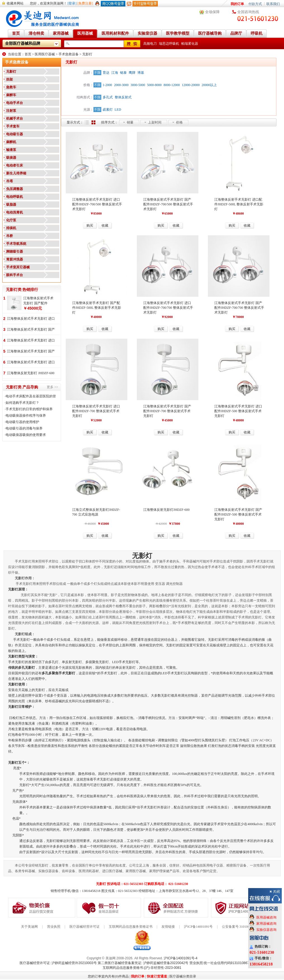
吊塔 (10, 181)
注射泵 (11, 111)
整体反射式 (123, 97)
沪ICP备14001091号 (198, 927)
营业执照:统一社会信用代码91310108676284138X (227, 963)
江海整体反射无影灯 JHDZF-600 (31, 373)
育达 (106, 73)
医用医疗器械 (45, 54)
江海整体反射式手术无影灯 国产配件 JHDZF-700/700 (31, 330)
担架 (10, 79)
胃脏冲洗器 (15, 259)
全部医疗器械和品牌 (23, 43)
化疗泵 (11, 220)
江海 (115, 73)
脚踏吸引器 (15, 251)
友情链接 (168, 927)
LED (118, 110)
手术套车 (13, 126)
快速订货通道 (157, 976)
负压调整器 (15, 189)
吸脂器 (11, 205)
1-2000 (107, 85)
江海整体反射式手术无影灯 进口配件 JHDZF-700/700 (31, 341)
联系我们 (273, 4)
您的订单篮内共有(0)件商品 (108, 976)
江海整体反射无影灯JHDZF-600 (166, 510)
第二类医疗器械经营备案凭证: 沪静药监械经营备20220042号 (143, 963)
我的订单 (237, 4)
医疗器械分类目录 (183, 976)
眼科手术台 (15, 275)
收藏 (105, 226)
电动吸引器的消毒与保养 (24, 428)
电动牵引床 (15, 165)
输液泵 (11, 150)
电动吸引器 (15, 134)
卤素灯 (108, 110)
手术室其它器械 (18, 267)
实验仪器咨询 (266, 930)
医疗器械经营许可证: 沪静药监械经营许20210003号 (58, 963)
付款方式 (255, 4)
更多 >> (52, 387)
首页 (28, 54)
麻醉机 (11, 142)
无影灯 (87, 54)
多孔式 (108, 97)
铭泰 (123, 73)
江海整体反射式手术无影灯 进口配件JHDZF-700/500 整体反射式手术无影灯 (97, 204)
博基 (141, 73)
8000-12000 (172, 85)
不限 (97, 73)
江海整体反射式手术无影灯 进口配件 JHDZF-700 (31, 319)
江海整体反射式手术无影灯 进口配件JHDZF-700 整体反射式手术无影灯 (96, 411)
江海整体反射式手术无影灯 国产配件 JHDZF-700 (38, 301)
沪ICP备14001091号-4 (180, 958)
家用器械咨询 (266, 924)
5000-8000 (154, 85)
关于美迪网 (29, 927)
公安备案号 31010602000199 (242, 927)
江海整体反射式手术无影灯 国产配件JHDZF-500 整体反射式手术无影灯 (238, 514)
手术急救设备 (69, 54)
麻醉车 (11, 95)
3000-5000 (138, 85)
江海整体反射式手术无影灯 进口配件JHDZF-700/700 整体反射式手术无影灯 (168, 308)
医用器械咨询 (266, 917)
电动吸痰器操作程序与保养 (26, 416)
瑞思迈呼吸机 (169, 44)
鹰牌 (132, 73)
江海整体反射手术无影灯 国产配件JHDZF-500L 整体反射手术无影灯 (97, 308)
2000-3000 (121, 85)
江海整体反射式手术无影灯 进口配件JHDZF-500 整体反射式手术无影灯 (238, 411)
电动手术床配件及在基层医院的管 (31, 396)
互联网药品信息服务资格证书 (131, 927)
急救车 (11, 87)
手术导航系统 (16, 244)
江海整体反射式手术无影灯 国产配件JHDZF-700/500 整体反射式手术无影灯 (168, 204)
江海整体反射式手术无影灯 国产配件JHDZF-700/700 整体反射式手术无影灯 (239, 308)
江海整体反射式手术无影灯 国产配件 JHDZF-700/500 (31, 352)
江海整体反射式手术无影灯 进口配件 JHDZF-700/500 (31, 363)
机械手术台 (15, 118)
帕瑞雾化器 (190, 44)
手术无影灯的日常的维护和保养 (29, 409)
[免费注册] (85, 3)
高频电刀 (150, 44)
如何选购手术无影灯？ (22, 403)
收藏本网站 (15, 3)
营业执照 (54, 927)
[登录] (72, 3)
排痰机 (11, 228)
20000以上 (209, 85)
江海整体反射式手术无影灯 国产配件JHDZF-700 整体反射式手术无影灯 (167, 411)
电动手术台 (15, 103)
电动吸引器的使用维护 (22, 422)
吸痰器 (11, 158)
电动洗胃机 (15, 212)
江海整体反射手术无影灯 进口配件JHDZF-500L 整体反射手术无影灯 (239, 204)
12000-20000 (191, 85)
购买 (90, 226)
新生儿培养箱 (16, 173)
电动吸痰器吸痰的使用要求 (26, 435)
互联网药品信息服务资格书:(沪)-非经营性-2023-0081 (142, 968)
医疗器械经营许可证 (85, 927)
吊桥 (10, 236)
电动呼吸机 (15, 197)
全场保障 (212, 12)
